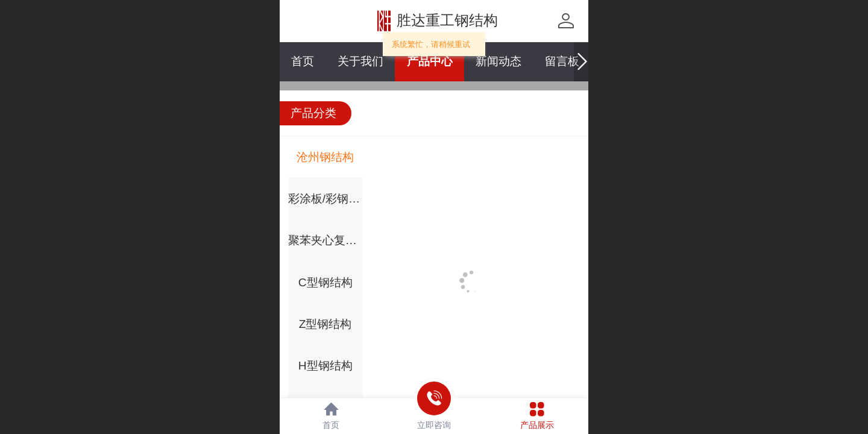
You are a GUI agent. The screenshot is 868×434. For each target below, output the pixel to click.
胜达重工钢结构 (447, 20)
